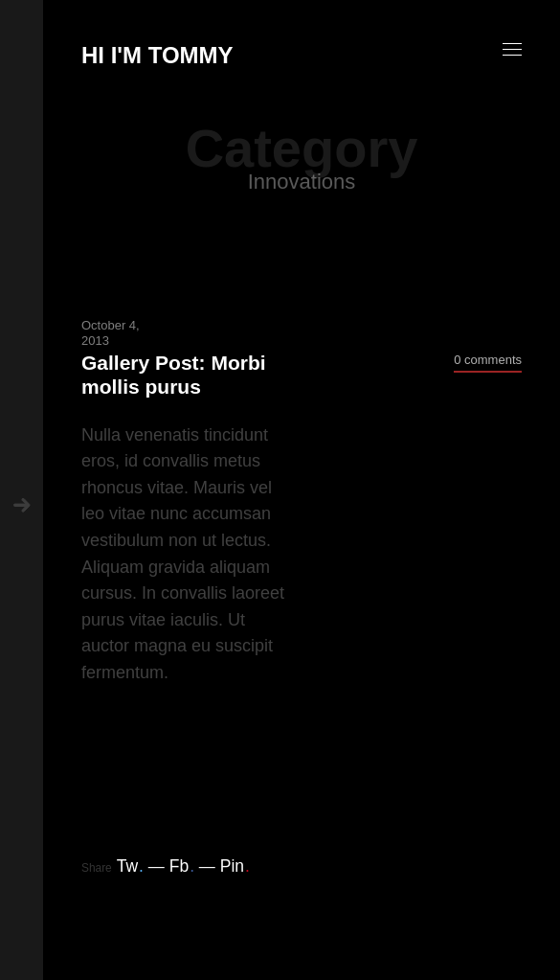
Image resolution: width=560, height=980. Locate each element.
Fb (182, 866)
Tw (130, 866)
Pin (235, 866)
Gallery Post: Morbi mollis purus (174, 375)
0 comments (488, 360)
